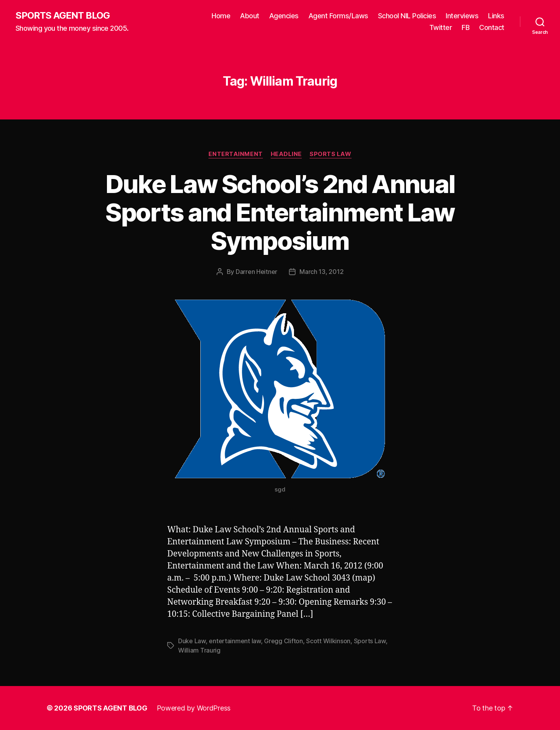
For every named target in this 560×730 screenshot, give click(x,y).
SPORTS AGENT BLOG (63, 16)
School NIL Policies (407, 16)
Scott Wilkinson (328, 641)
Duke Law (192, 641)
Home (221, 16)
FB (465, 27)
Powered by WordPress (194, 708)
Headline (286, 154)
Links (496, 16)
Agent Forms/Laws (338, 16)
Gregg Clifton (283, 641)
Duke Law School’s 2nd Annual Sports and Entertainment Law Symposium (280, 212)
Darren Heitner (256, 272)
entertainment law (235, 641)
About (250, 16)
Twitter (441, 27)
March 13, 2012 (321, 272)
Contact (492, 27)
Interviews (462, 16)
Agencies (284, 16)
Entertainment (235, 154)
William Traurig (199, 650)
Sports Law (331, 154)
